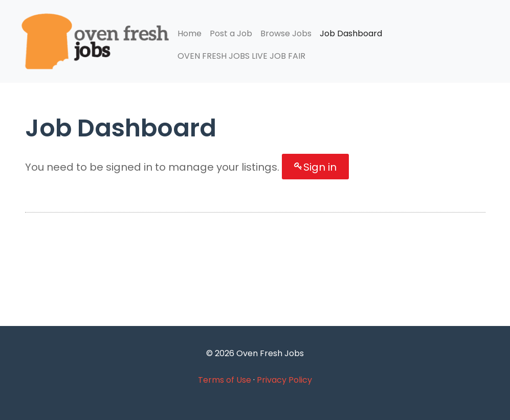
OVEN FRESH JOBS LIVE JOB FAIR (241, 56)
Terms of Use (225, 380)
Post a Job (231, 33)
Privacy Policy (284, 380)
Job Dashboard (351, 33)
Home (190, 33)
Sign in (320, 167)
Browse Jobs (286, 33)
